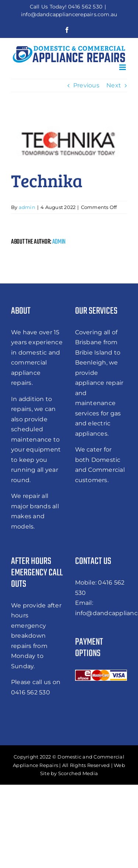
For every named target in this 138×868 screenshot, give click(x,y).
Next (114, 85)
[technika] (69, 142)
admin (27, 207)
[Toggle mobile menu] (123, 67)
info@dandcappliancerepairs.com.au (69, 14)
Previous (86, 85)
